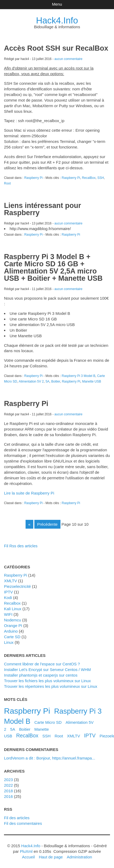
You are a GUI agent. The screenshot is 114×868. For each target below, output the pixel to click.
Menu (57, 4)
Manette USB (91, 381)
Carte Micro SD (48, 722)
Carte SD (12, 637)
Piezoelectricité (17, 586)
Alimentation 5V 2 (31, 381)
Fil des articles (17, 818)
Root (7, 183)
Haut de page (51, 857)
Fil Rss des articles (21, 546)
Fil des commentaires (23, 823)
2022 (8, 785)
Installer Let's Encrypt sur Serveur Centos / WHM (47, 670)
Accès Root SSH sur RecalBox (56, 48)
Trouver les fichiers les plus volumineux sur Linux (47, 681)
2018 (8, 791)
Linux (9, 642)
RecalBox (89, 178)
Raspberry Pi (33, 178)
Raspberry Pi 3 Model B (78, 376)
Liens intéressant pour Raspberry (42, 209)
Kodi (8, 598)
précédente (48, 524)
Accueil (28, 857)
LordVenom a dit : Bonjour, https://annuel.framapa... (50, 758)
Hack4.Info (57, 20)
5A (48, 381)
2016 (8, 796)
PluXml (26, 851)
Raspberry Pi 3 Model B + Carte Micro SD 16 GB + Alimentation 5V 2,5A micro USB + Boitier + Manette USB (53, 268)
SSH (101, 178)
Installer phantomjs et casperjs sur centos (41, 675)
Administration (80, 857)
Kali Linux (13, 609)
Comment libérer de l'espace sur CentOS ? (42, 664)
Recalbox (12, 603)
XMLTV (11, 581)
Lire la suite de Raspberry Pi (29, 493)
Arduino (11, 631)
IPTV (8, 592)
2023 (8, 780)
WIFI (8, 614)
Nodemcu (13, 620)
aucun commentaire (68, 59)
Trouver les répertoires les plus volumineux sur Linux (51, 686)
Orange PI (13, 626)
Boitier (56, 381)
